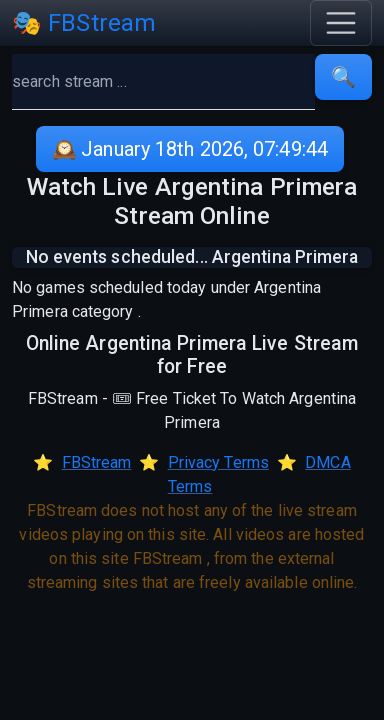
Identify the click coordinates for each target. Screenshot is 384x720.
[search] (163, 82)
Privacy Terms (218, 462)
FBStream (97, 462)
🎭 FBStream (84, 23)
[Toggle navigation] (341, 23)
